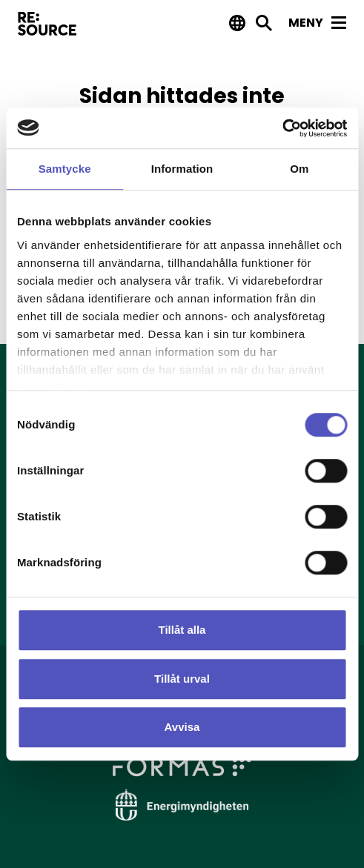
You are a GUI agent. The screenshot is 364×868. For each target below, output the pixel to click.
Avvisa (182, 727)
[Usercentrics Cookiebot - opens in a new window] (282, 128)
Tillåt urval (182, 679)
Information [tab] (182, 169)
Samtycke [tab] (65, 169)
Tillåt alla (182, 630)
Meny (317, 23)
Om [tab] (299, 169)
